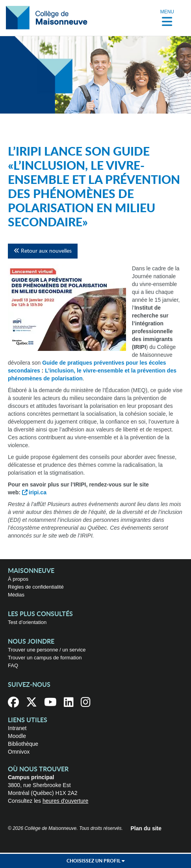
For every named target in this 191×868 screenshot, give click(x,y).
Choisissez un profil (96, 861)
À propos (18, 579)
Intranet (17, 728)
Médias (16, 595)
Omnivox (19, 752)
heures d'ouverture (65, 801)
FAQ (13, 665)
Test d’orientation (27, 622)
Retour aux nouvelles (43, 251)
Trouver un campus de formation (45, 658)
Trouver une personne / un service (47, 650)
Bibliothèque (23, 744)
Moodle (17, 736)
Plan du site (146, 828)
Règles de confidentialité (36, 587)
